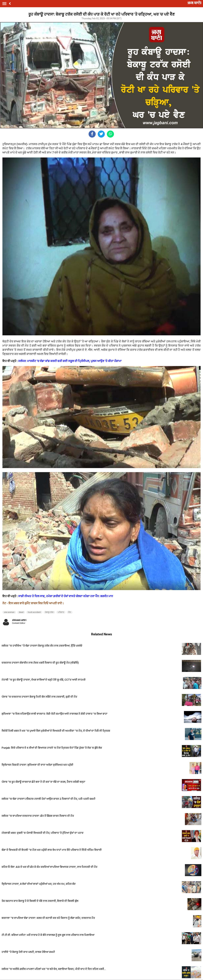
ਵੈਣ (70, 612)
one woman (9, 612)
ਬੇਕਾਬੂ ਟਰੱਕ (49, 612)
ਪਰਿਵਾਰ (61, 612)
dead (21, 612)
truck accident (34, 612)
